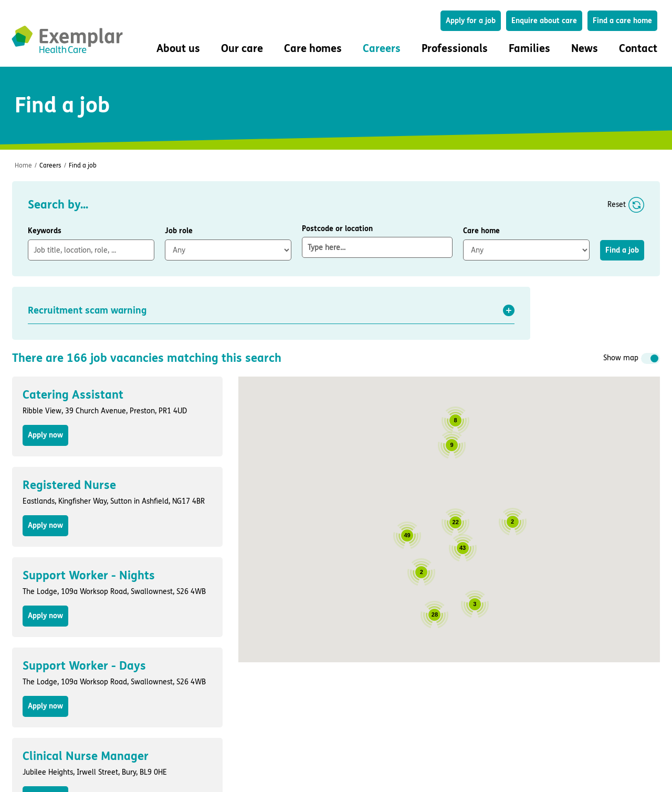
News (585, 49)
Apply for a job (471, 21)
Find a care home (622, 21)
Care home (481, 231)
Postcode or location (377, 241)
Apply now (45, 435)
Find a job (83, 165)
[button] (271, 310)
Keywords (45, 231)
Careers (50, 165)
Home (23, 165)
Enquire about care (544, 21)
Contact (638, 49)
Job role (179, 231)
